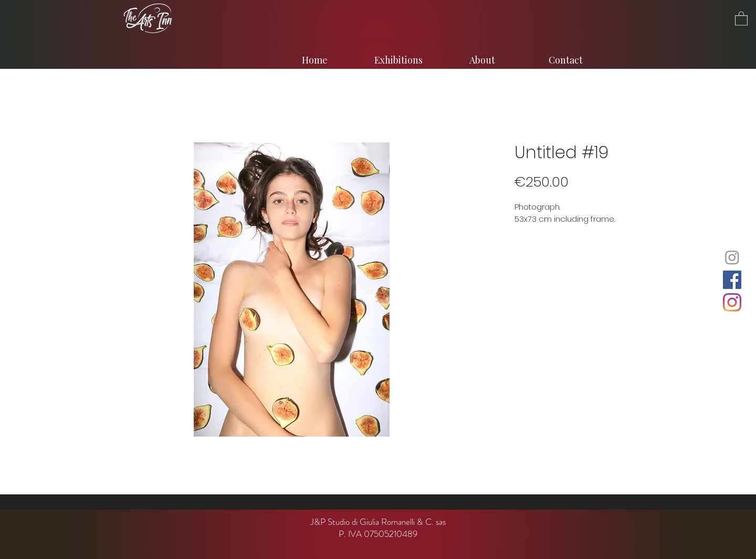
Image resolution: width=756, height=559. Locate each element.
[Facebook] (732, 280)
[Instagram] (732, 257)
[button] (741, 18)
